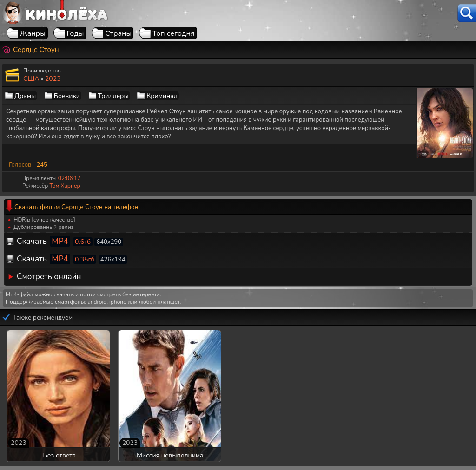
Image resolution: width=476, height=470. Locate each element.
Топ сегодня (174, 33)
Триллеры (113, 96)
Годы (76, 33)
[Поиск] (467, 13)
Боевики (67, 96)
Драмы (25, 96)
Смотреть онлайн (49, 277)
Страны (118, 33)
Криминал (162, 96)
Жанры (33, 33)
